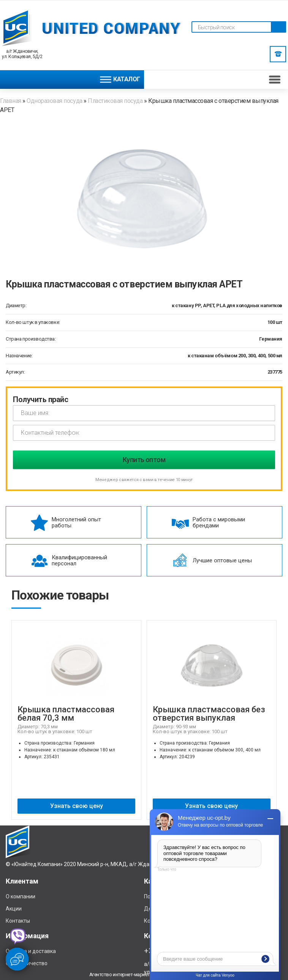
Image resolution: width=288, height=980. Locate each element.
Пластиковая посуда (116, 101)
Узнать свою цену (77, 806)
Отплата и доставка (31, 951)
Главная (11, 101)
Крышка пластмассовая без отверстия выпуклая (209, 714)
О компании (21, 896)
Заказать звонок (278, 54)
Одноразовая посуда (54, 101)
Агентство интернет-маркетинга (124, 974)
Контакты (18, 921)
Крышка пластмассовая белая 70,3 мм (66, 714)
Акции (14, 909)
